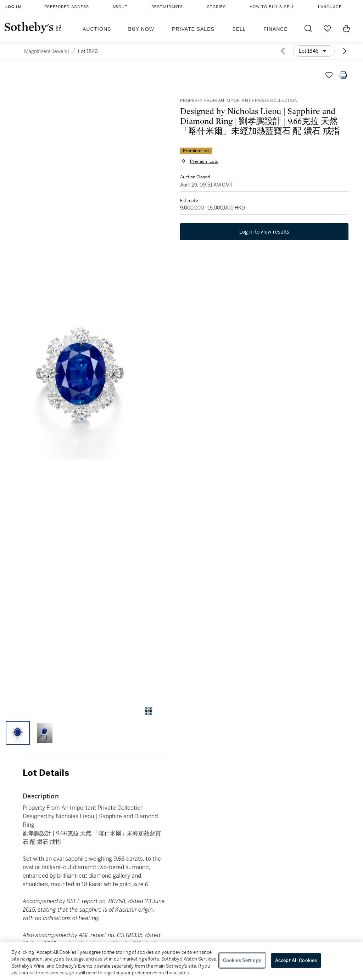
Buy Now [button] (141, 29)
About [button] (120, 7)
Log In (13, 7)
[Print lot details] (343, 75)
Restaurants (167, 7)
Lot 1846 (88, 51)
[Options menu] (314, 51)
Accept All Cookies (296, 960)
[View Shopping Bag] (346, 28)
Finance (275, 29)
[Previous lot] (283, 51)
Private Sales (193, 29)
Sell (239, 29)
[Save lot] (329, 75)
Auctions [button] (97, 29)
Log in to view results (264, 232)
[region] (181, 961)
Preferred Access (67, 7)
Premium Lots (204, 161)
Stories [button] (216, 7)
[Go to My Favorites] (327, 28)
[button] (83, 380)
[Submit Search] (308, 28)
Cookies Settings (242, 960)
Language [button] (330, 7)
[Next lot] (345, 51)
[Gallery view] (149, 711)
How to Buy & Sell (272, 7)
